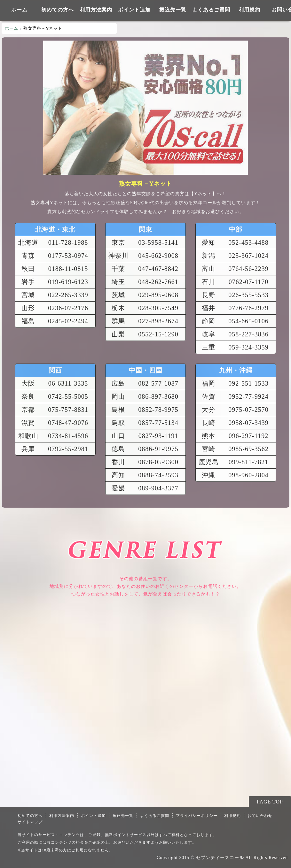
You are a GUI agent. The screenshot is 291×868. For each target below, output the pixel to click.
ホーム (19, 10)
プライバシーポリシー (197, 816)
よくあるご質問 (211, 10)
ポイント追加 (134, 10)
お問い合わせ (260, 816)
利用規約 (249, 10)
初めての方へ (58, 10)
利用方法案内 (96, 10)
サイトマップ (30, 822)
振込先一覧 (173, 10)
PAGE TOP (270, 802)
